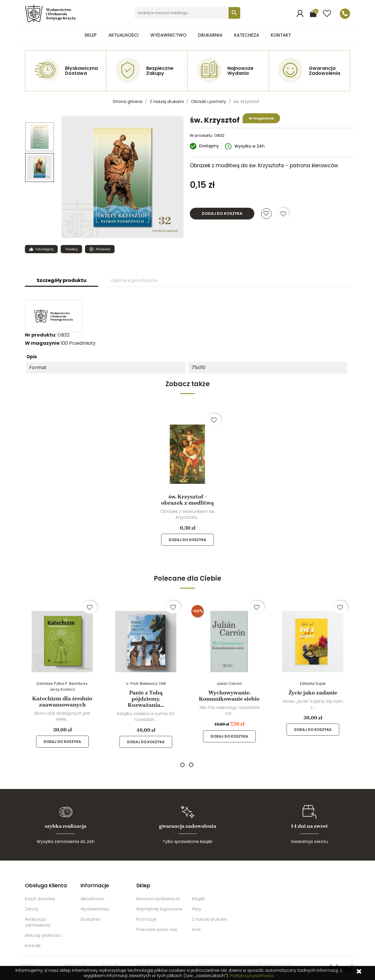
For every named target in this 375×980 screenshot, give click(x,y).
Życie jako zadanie (313, 693)
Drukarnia (210, 35)
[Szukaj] (187, 13)
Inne (196, 930)
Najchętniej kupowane (159, 909)
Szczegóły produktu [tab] (62, 280)
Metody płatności (43, 935)
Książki (198, 899)
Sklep (91, 35)
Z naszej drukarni (209, 919)
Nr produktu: (201, 135)
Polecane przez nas (157, 930)
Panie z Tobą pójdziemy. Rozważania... (146, 699)
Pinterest (98, 249)
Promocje (146, 919)
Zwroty (32, 909)
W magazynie (42, 343)
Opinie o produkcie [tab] (134, 280)
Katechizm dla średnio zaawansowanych (62, 702)
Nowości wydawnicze (158, 899)
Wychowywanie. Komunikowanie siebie (229, 696)
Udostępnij (39, 249)
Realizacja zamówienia (38, 922)
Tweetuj (69, 249)
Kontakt (281, 35)
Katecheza (247, 35)
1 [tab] (182, 765)
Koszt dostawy (40, 899)
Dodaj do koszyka (222, 213)
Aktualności (123, 35)
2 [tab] (191, 765)
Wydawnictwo (168, 35)
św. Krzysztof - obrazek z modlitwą (187, 500)
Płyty (197, 909)
